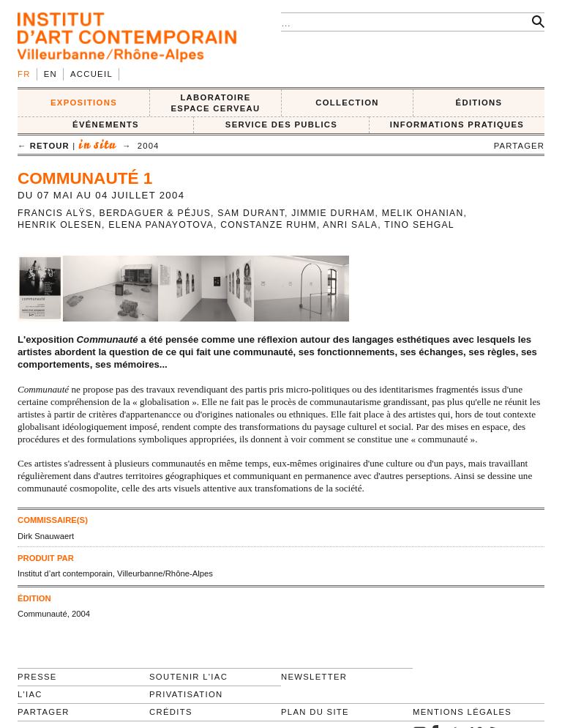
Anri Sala (350, 225)
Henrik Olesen (60, 225)
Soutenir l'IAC (188, 677)
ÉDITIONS (479, 103)
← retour (44, 146)
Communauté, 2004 (54, 614)
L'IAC (30, 694)
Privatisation (186, 694)
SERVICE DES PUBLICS (281, 125)
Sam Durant (251, 213)
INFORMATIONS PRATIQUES (457, 125)
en (50, 74)
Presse (37, 677)
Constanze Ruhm (269, 225)
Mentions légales (462, 712)
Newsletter (314, 677)
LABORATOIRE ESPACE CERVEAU (215, 103)
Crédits (171, 712)
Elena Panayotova (161, 225)
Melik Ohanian (423, 213)
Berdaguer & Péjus (156, 213)
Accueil (91, 74)
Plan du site (315, 712)
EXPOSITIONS (84, 103)
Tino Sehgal (419, 225)
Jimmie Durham (333, 213)
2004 (149, 146)
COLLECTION (347, 103)
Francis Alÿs (55, 213)
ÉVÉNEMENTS (106, 125)
